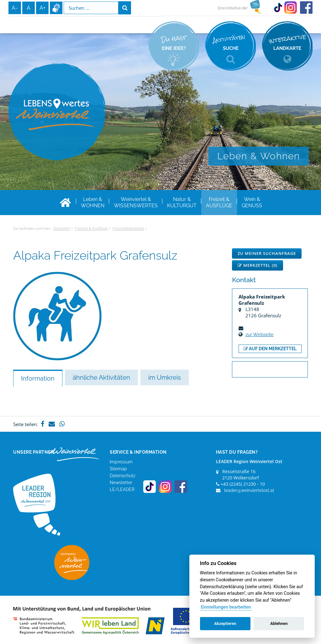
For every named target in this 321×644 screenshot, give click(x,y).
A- (15, 8)
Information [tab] (38, 378)
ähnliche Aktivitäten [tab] (101, 377)
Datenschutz (123, 476)
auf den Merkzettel (270, 349)
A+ (42, 8)
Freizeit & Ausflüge (91, 229)
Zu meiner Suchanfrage (267, 253)
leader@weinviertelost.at (249, 490)
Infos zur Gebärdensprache (56, 8)
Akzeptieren (225, 623)
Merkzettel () (258, 265)
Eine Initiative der (233, 8)
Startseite (62, 229)
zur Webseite (260, 335)
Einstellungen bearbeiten (226, 607)
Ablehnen (279, 623)
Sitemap (118, 469)
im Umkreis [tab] (165, 377)
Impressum (121, 462)
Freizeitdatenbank (128, 229)
